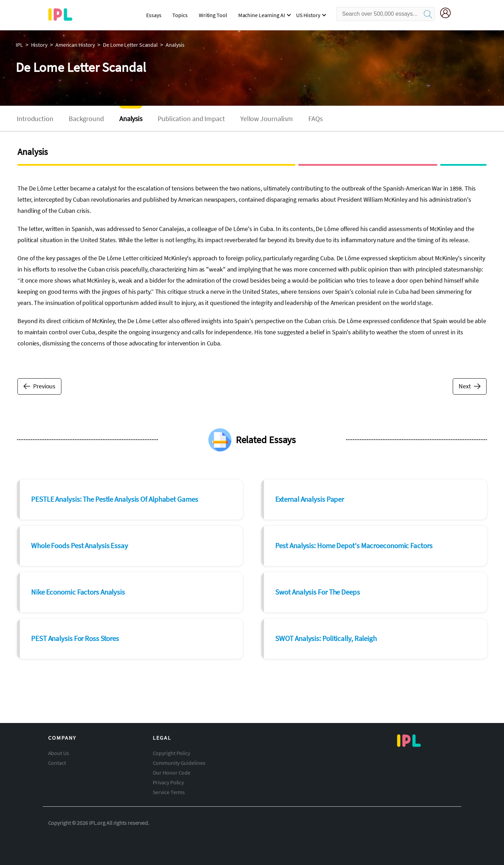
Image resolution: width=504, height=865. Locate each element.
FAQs (315, 118)
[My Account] (448, 14)
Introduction (35, 118)
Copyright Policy (171, 753)
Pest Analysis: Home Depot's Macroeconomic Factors (354, 546)
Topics (180, 15)
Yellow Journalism (267, 118)
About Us (59, 753)
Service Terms (169, 792)
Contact (57, 763)
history (39, 45)
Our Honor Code (172, 773)
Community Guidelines (179, 763)
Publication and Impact (191, 118)
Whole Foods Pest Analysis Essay (80, 546)
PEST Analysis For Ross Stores (75, 638)
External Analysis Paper (310, 499)
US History (308, 15)
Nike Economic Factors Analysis (78, 592)
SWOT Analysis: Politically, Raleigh (326, 638)
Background (86, 118)
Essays (154, 15)
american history (75, 45)
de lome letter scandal (130, 45)
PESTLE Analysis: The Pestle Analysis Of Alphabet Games (115, 499)
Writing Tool (213, 15)
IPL (19, 45)
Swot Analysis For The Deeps (317, 592)
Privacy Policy (168, 782)
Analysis (131, 118)
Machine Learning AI (262, 15)
